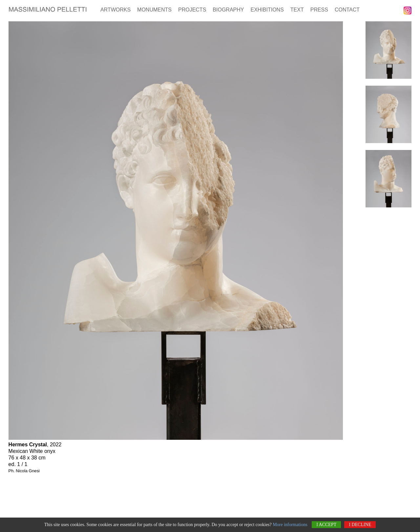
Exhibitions (267, 10)
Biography (228, 10)
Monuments (154, 10)
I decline (360, 525)
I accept (326, 525)
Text (297, 10)
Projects (192, 10)
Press (319, 10)
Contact (347, 10)
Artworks (115, 10)
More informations (290, 525)
